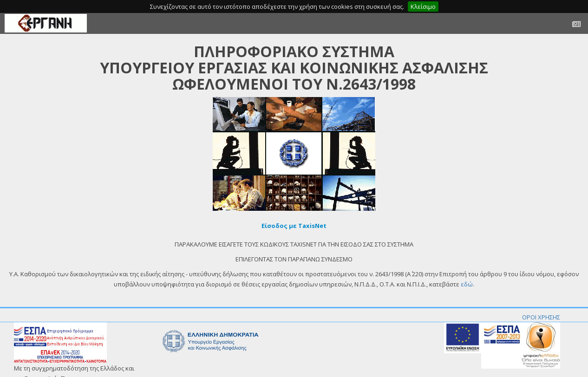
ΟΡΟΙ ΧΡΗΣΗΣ (541, 317)
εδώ (467, 284)
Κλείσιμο (423, 6)
